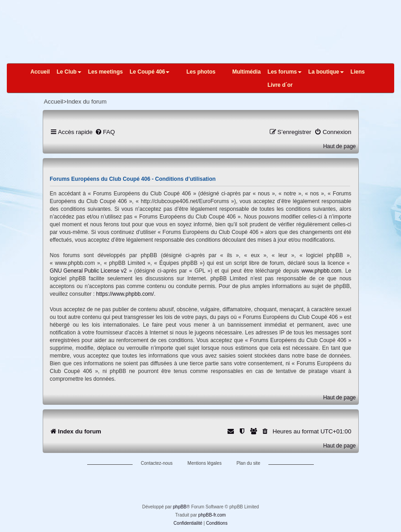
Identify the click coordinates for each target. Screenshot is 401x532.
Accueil (40, 72)
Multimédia (246, 72)
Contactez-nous (157, 463)
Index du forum (87, 102)
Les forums (285, 72)
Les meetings (106, 72)
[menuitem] (105, 132)
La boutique (326, 72)
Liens (358, 72)
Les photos (201, 72)
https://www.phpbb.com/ (125, 294)
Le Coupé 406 (149, 72)
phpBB (180, 507)
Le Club (69, 72)
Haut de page (339, 146)
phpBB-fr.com (212, 515)
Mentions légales (205, 463)
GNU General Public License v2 (88, 271)
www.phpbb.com (322, 271)
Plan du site (248, 463)
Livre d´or (280, 85)
